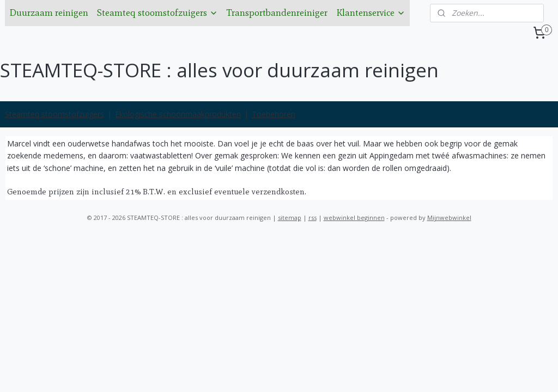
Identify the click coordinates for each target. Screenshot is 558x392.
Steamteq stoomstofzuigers (157, 13)
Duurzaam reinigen (49, 13)
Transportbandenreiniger (277, 13)
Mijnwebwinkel (449, 218)
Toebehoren (274, 114)
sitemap (290, 218)
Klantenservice (371, 13)
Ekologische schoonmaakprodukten (178, 114)
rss (313, 218)
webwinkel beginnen (354, 218)
